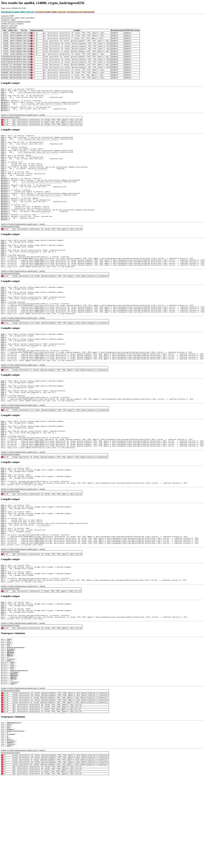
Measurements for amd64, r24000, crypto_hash (18, 12)
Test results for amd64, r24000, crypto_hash (50, 12)
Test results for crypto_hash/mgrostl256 (81, 12)
